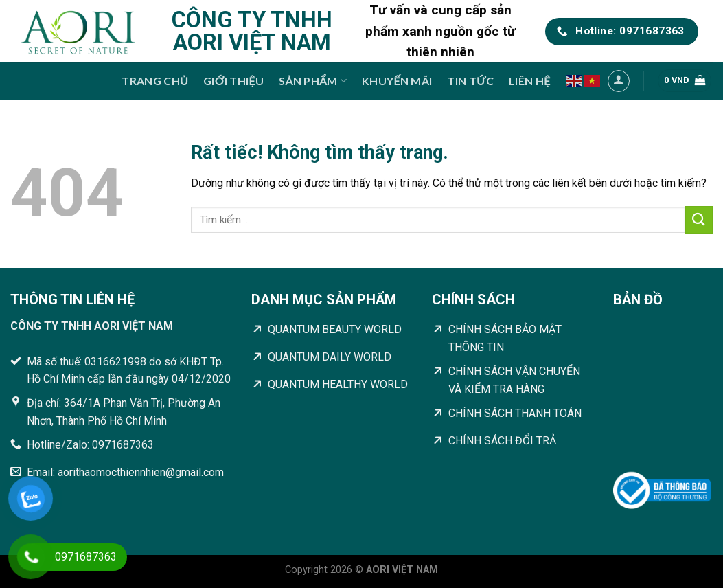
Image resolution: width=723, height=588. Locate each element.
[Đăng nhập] (619, 81)
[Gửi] (699, 219)
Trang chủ (155, 81)
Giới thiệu (233, 81)
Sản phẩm (313, 81)
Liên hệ (529, 81)
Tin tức (470, 81)
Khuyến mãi (397, 81)
